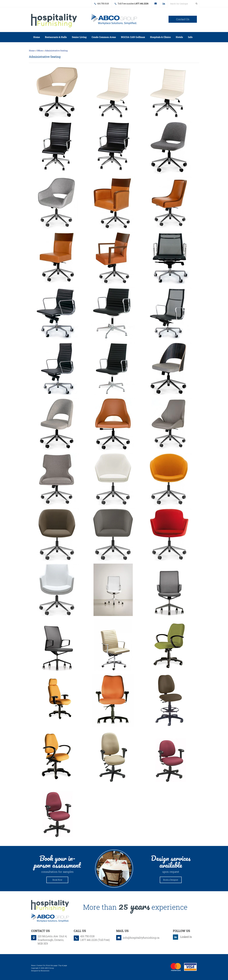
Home (37, 37)
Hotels (179, 37)
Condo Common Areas (104, 37)
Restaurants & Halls (56, 37)
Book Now (57, 880)
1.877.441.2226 (141, 4)
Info (190, 37)
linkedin (164, 4)
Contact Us (183, 19)
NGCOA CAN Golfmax (133, 37)
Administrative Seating (56, 51)
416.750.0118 (103, 4)
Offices (40, 51)
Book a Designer (171, 880)
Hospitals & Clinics (160, 37)
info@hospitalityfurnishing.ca (156, 3)
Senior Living (79, 37)
